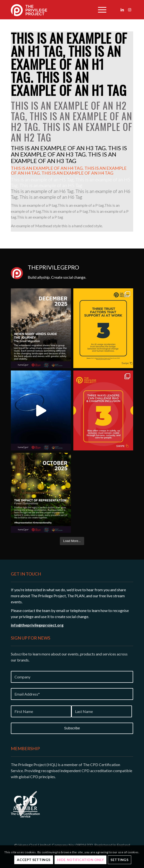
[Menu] (100, 10)
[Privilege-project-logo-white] (48, 10)
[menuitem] (100, 10)
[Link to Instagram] (130, 10)
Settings (119, 860)
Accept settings (34, 860)
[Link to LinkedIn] (122, 10)
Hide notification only (80, 860)
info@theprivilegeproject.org (37, 625)
